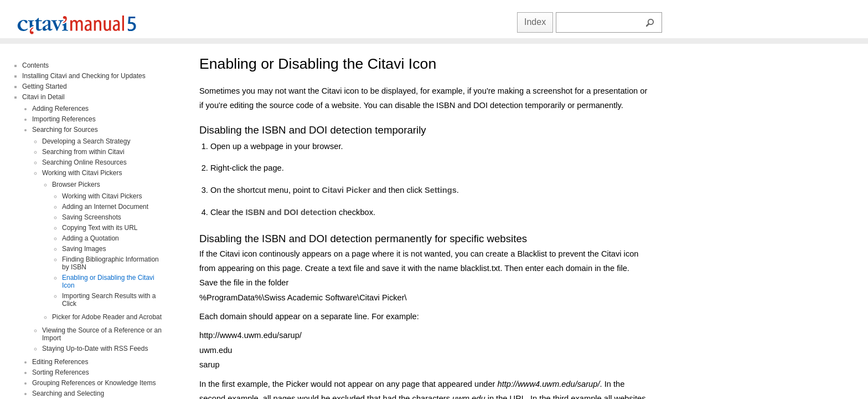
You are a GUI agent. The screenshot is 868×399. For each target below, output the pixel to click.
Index (535, 22)
